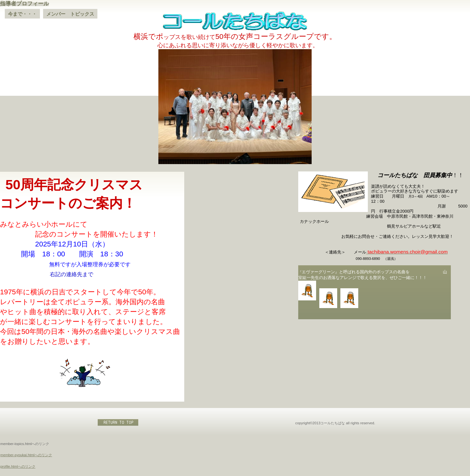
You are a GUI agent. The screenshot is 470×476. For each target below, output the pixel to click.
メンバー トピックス (70, 14)
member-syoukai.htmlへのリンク (26, 455)
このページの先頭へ (118, 423)
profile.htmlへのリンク (18, 466)
